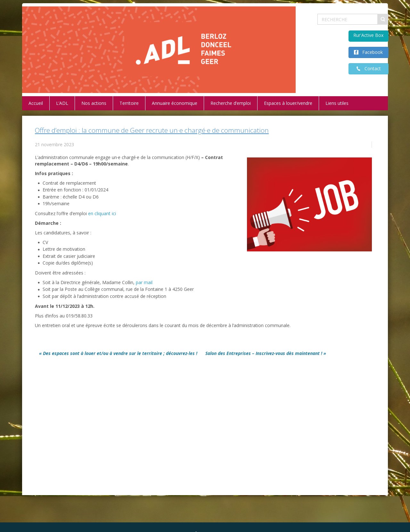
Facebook (371, 52)
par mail (144, 282)
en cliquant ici (102, 213)
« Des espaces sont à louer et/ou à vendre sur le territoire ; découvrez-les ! (118, 353)
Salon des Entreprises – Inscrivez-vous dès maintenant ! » (266, 353)
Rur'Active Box (368, 35)
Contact (371, 68)
